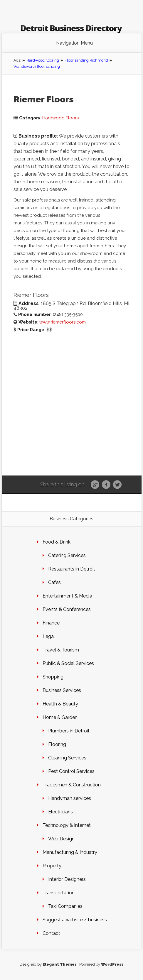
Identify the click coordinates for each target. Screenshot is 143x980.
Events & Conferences (67, 609)
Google (95, 485)
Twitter (117, 485)
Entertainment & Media (67, 596)
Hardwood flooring (43, 60)
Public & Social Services (68, 663)
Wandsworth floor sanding (37, 66)
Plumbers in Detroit (69, 731)
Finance (51, 623)
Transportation (59, 893)
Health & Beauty (60, 704)
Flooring (57, 744)
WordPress (112, 964)
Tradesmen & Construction (72, 785)
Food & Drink (57, 542)
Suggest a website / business (75, 920)
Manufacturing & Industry (70, 852)
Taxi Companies (65, 906)
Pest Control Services (71, 771)
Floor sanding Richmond (86, 60)
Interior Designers (67, 879)
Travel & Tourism (61, 650)
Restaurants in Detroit (72, 569)
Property (52, 866)
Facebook (106, 485)
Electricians (60, 812)
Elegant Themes (60, 964)
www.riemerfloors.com (63, 322)
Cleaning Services (67, 758)
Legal (49, 636)
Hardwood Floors (60, 118)
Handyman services (70, 798)
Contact (51, 933)
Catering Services (67, 555)
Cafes (54, 582)
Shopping (53, 677)
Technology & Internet (67, 825)
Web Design (61, 839)
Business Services (62, 690)
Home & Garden (60, 717)
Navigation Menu (74, 43)
